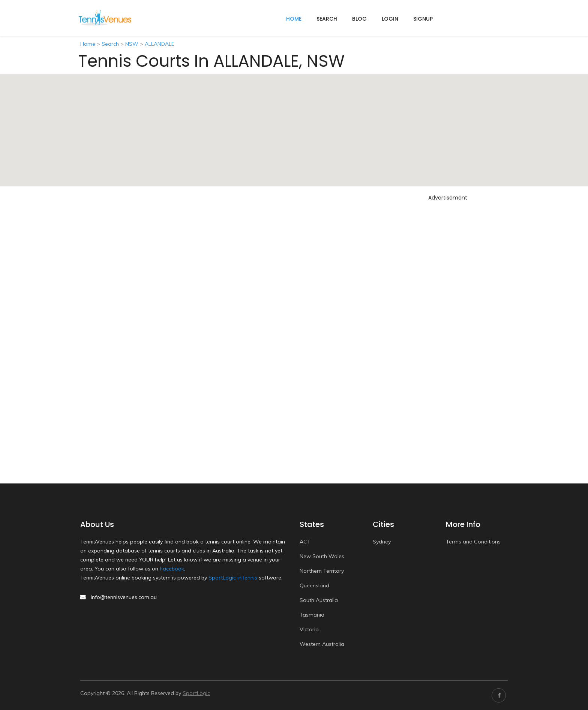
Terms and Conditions (473, 542)
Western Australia (322, 644)
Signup (423, 19)
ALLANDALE (160, 44)
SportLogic (196, 693)
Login (390, 19)
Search (327, 19)
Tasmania (312, 615)
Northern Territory (322, 571)
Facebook (172, 569)
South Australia (319, 600)
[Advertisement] (448, 316)
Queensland (314, 585)
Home (88, 44)
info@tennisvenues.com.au (124, 597)
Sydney (382, 542)
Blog (359, 19)
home (294, 19)
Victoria (309, 629)
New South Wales (322, 556)
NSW (132, 44)
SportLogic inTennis (233, 578)
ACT (305, 542)
